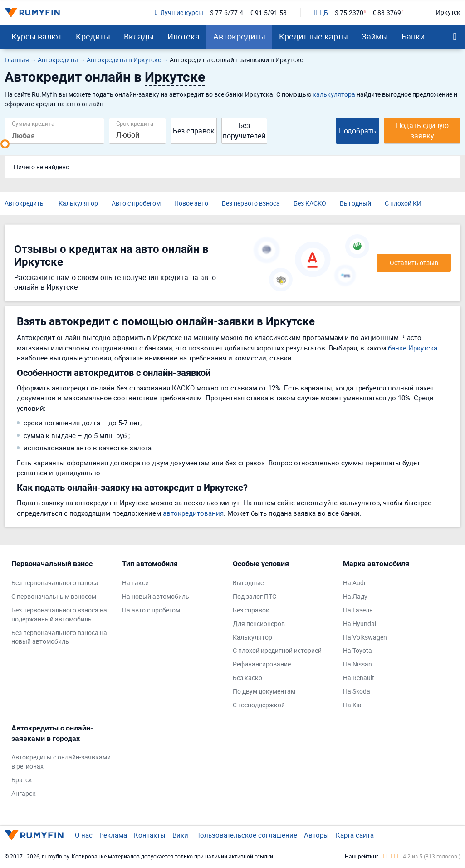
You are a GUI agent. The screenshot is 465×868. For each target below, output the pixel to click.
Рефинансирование (262, 664)
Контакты (150, 835)
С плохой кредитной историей (277, 650)
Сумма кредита (33, 123)
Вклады (139, 36)
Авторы (316, 835)
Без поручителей (244, 131)
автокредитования (193, 513)
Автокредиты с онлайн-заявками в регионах (61, 762)
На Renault (359, 678)
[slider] (5, 144)
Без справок (194, 131)
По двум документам (264, 691)
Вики (180, 835)
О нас (84, 835)
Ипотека (184, 36)
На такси (135, 583)
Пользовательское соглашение (246, 835)
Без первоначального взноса (55, 583)
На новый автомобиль (156, 596)
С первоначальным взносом (54, 596)
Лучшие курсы (179, 12)
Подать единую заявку (422, 131)
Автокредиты (239, 36)
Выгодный (355, 203)
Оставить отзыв (414, 263)
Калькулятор (78, 203)
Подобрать (357, 131)
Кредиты (93, 36)
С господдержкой (259, 705)
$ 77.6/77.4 (227, 12)
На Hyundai (360, 624)
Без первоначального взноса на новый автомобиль (59, 637)
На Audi (354, 583)
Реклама (113, 835)
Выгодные (248, 583)
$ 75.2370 (349, 12)
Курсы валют (37, 36)
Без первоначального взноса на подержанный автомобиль (59, 614)
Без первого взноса (251, 203)
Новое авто (191, 203)
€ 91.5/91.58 (268, 12)
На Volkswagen (365, 637)
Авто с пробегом (136, 203)
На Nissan (357, 664)
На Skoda (357, 691)
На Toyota (357, 650)
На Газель (358, 610)
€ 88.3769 (387, 12)
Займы (375, 36)
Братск (22, 780)
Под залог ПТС (255, 596)
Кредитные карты (313, 36)
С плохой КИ (403, 203)
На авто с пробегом (151, 610)
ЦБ (321, 12)
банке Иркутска (413, 348)
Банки (413, 36)
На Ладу (355, 596)
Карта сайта (355, 835)
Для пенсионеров (259, 624)
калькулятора (334, 94)
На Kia (352, 705)
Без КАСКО (310, 203)
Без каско (247, 678)
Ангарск (24, 793)
